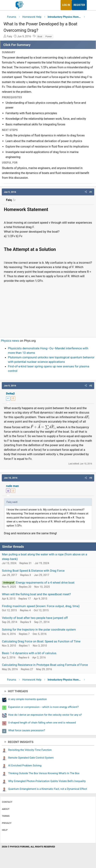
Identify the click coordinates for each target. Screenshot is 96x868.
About (6, 809)
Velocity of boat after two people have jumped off (35, 618)
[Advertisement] (48, 309)
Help (5, 830)
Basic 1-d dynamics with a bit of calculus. (29, 653)
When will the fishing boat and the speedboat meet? (36, 594)
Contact (7, 802)
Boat (40, 36)
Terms (6, 816)
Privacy (7, 823)
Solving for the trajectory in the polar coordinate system (39, 629)
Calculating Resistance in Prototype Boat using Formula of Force (45, 665)
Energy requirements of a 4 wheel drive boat (45, 583)
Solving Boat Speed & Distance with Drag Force (33, 571)
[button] (86, 192)
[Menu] (7, 5)
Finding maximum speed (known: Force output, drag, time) (41, 606)
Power (49, 36)
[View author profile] (13, 398)
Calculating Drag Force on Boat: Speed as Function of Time (41, 641)
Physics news (10, 341)
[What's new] (90, 5)
